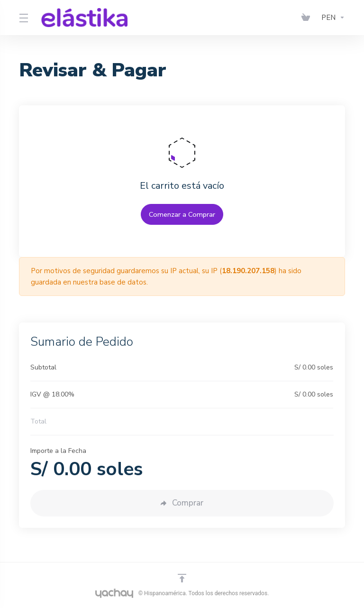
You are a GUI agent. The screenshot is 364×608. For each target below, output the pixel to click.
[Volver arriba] (182, 578)
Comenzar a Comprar (182, 214)
